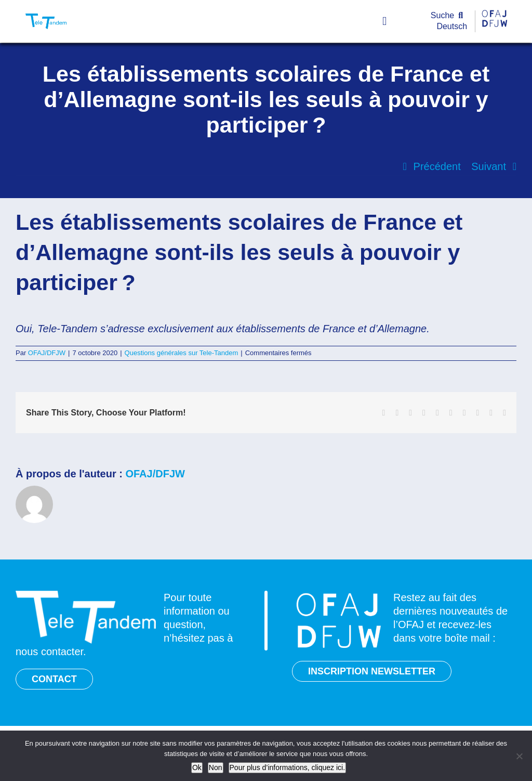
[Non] (519, 756)
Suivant (489, 166)
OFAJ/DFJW (47, 353)
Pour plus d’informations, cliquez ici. (288, 767)
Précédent (437, 166)
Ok (197, 767)
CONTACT (54, 679)
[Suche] (449, 16)
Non (216, 767)
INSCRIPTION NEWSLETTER (372, 671)
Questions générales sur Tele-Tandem (182, 353)
